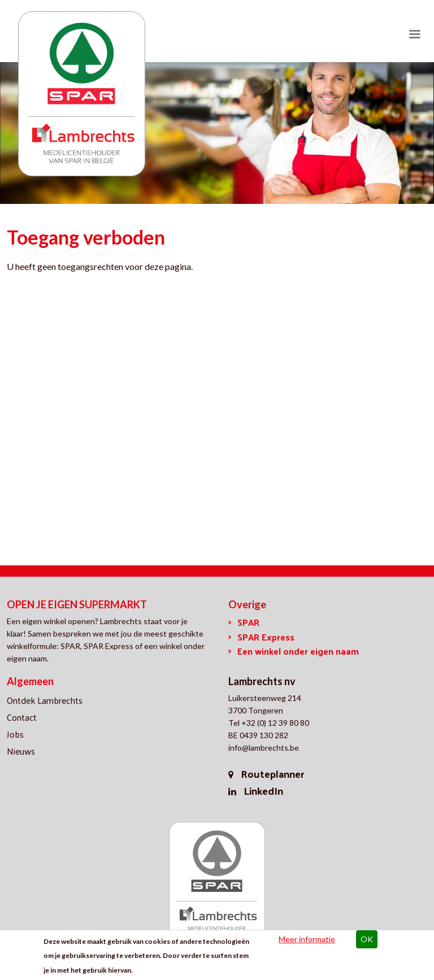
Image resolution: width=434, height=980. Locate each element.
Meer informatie (307, 940)
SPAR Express (266, 637)
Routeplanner (272, 774)
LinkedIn (263, 790)
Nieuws (21, 751)
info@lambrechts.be (264, 748)
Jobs (15, 734)
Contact (22, 717)
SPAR (248, 622)
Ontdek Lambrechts (45, 700)
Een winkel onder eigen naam (298, 651)
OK (367, 940)
